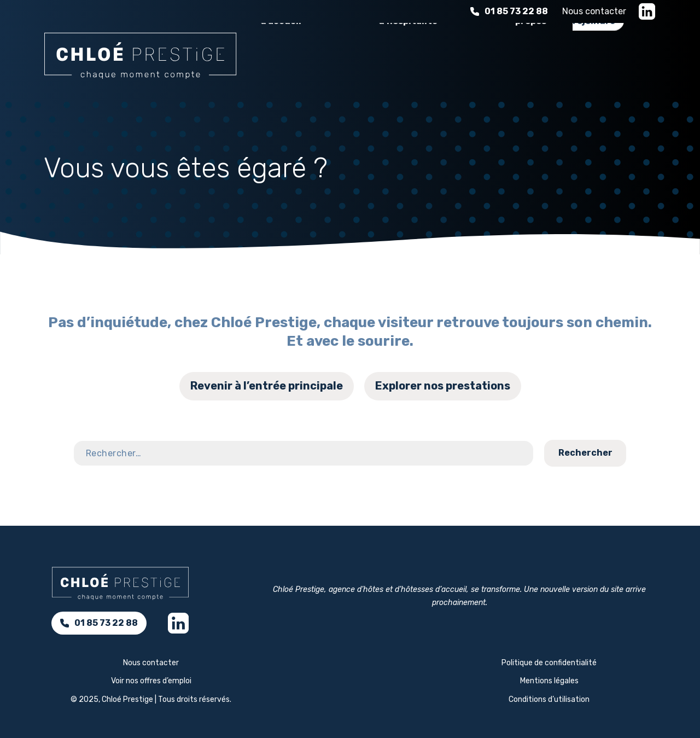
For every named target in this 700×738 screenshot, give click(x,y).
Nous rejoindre (594, 62)
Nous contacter (594, 11)
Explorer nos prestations (443, 386)
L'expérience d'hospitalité (412, 62)
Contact (659, 472)
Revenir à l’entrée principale (267, 386)
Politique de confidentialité (549, 663)
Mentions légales (549, 681)
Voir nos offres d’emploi (151, 681)
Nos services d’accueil (293, 62)
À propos (531, 62)
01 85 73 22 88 (509, 11)
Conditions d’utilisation (549, 699)
